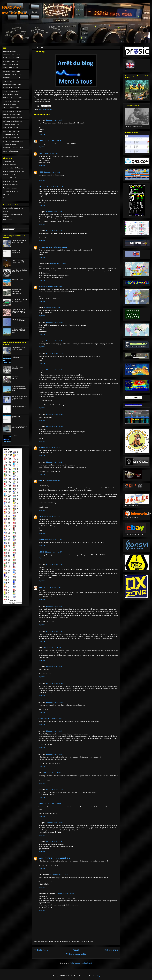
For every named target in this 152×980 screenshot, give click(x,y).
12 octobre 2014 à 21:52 (52, 648)
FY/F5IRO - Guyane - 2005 (12, 138)
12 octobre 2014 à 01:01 (54, 370)
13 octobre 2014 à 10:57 (58, 719)
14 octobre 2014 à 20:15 (52, 773)
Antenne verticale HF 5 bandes (13, 168)
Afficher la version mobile (76, 954)
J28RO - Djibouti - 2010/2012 (12, 111)
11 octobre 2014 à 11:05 (54, 120)
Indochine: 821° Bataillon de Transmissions (17, 291)
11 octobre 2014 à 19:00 (54, 287)
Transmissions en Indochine (17, 368)
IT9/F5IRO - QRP (17, 280)
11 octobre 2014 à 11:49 (53, 141)
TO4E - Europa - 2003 (10, 144)
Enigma (6, 211)
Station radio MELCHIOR (16, 378)
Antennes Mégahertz (10, 165)
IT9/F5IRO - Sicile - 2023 (11, 61)
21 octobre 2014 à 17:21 (53, 804)
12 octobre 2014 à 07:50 (54, 427)
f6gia (40, 153)
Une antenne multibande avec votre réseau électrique (19, 398)
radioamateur (47, 109)
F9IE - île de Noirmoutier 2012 (13, 98)
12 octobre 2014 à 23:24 (54, 667)
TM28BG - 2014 (8, 81)
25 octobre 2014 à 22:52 (54, 841)
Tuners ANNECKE (9, 161)
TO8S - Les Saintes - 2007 (12, 124)
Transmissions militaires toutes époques (19, 271)
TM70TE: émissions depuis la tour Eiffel (18, 261)
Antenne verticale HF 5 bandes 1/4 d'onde (19, 241)
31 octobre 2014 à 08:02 (62, 858)
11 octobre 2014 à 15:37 (54, 212)
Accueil (76, 950)
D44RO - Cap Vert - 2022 (11, 65)
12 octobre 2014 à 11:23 (52, 517)
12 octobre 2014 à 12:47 (53, 552)
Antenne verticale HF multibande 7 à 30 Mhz (19, 320)
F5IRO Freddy (13, 7)
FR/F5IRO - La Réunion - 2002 (13, 148)
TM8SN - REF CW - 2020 (11, 68)
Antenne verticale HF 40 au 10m (13, 171)
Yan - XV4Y (42, 186)
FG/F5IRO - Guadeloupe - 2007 (13, 121)
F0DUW (41, 141)
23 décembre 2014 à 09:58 (64, 893)
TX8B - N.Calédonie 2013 (11, 91)
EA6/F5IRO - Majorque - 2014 (13, 78)
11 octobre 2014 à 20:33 (54, 341)
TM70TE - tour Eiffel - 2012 (12, 101)
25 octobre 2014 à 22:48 (54, 823)
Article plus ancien (111, 950)
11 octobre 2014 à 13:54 (55, 186)
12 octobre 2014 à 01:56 (54, 414)
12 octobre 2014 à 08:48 (54, 447)
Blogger (99, 976)
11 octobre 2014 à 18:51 (59, 247)
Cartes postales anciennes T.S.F (13, 208)
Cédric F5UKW (44, 719)
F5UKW (41, 804)
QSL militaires (8, 220)
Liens (5, 198)
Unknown (42, 287)
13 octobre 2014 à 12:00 (54, 731)
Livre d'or (6, 195)
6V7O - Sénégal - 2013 (10, 95)
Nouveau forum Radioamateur (17, 251)
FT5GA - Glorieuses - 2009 (12, 115)
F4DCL (41, 587)
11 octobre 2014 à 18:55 (58, 264)
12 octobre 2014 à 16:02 (54, 564)
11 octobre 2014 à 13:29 (52, 172)
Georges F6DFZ (44, 247)
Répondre (42, 134)
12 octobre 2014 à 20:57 (54, 631)
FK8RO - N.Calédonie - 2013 (12, 88)
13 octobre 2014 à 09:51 (54, 702)
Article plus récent (41, 950)
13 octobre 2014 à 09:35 (54, 683)
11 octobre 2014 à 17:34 (54, 230)
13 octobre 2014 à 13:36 (54, 754)
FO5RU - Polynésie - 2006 (12, 131)
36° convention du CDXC (11, 191)
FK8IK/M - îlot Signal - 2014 (12, 84)
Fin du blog (15, 357)
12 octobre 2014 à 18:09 (54, 606)
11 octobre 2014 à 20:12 (54, 322)
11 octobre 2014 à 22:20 (54, 353)
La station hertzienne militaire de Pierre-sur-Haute (19, 331)
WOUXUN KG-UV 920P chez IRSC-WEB (19, 300)
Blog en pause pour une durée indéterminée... (19, 427)
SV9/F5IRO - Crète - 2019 (11, 71)
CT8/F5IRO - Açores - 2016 (12, 75)
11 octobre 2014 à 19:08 (52, 308)
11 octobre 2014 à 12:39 (51, 153)
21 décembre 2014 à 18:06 (59, 875)
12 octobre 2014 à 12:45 (53, 540)
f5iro (40, 109)
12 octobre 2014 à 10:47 (53, 481)
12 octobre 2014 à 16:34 (52, 587)
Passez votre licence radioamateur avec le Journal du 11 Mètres (18, 311)
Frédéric (41, 540)
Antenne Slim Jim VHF (19, 406)
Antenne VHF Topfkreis (11, 185)
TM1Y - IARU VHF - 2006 (11, 128)
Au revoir (14, 436)
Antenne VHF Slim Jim (10, 181)
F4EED (41, 172)
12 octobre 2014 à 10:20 (54, 462)
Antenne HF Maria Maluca (12, 178)
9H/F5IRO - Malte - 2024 (11, 58)
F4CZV (41, 517)
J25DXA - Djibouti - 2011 (11, 108)
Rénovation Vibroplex (10, 188)
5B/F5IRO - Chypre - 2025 (12, 55)
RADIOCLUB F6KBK (46, 858)
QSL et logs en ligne (10, 51)
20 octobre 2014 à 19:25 (54, 789)
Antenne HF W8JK (9, 175)
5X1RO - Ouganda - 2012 (11, 104)
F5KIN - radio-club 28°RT (11, 151)
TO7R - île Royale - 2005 (11, 134)
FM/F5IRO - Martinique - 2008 (13, 118)
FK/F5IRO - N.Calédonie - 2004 (13, 141)
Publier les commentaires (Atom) (81, 963)
